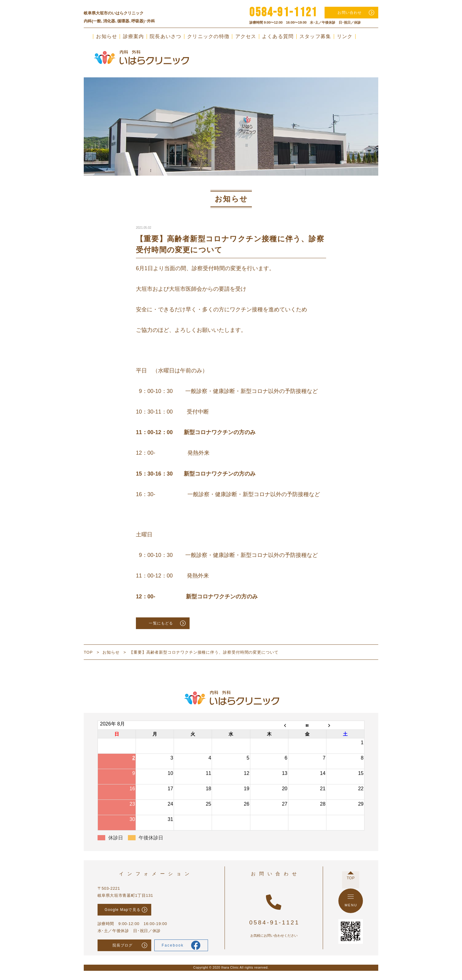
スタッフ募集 (315, 37)
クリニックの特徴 (208, 37)
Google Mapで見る (123, 910)
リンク (345, 37)
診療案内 (134, 37)
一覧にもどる (161, 623)
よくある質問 (278, 37)
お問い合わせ (350, 13)
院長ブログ (123, 945)
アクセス (246, 37)
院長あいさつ (166, 37)
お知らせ (107, 37)
